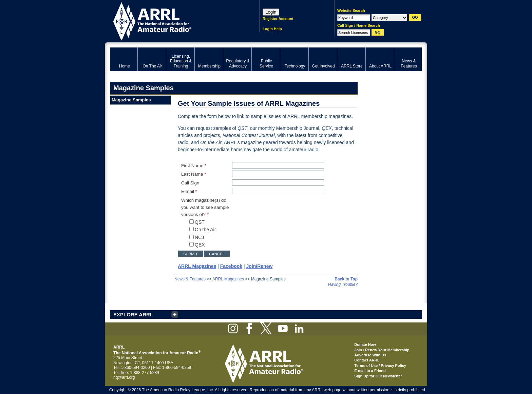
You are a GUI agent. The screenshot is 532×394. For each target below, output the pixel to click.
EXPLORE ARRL (133, 314)
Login (271, 12)
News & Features (190, 279)
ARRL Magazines (228, 279)
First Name (194, 166)
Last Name (194, 174)
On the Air (203, 230)
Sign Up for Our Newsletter (378, 376)
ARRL (176, 21)
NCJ (197, 237)
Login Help (272, 29)
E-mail (189, 191)
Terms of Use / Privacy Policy (380, 366)
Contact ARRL (367, 360)
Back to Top (346, 279)
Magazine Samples (131, 100)
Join (358, 350)
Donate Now (365, 344)
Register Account (278, 19)
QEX (197, 245)
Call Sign (190, 183)
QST (197, 222)
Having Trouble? (343, 284)
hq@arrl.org (124, 377)
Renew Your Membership (387, 350)
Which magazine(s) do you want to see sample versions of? (205, 208)
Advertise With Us (370, 355)
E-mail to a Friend (370, 371)
